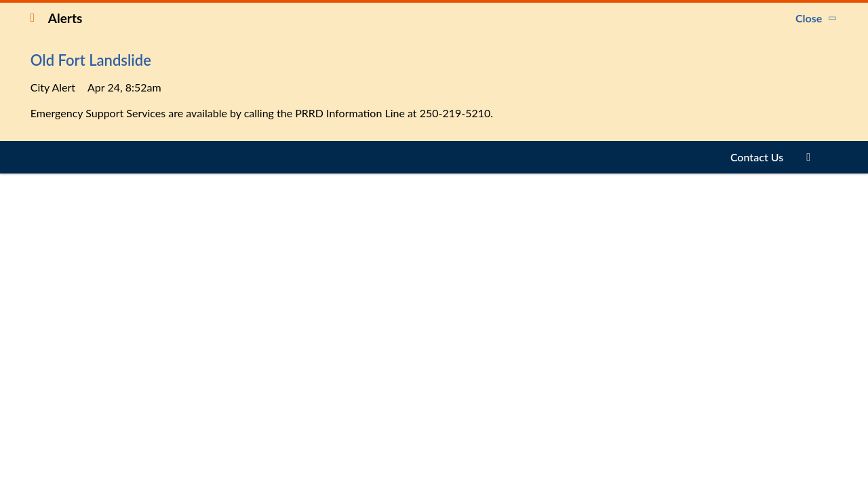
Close (809, 18)
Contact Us (757, 157)
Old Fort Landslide (91, 60)
